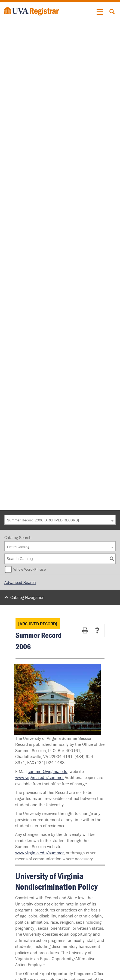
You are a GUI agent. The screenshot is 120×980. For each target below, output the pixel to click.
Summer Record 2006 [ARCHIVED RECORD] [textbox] (43, 520)
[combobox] (60, 520)
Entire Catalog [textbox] (18, 547)
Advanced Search (20, 582)
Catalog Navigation (27, 597)
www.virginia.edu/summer (39, 777)
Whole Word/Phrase (30, 569)
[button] (100, 12)
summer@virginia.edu (48, 771)
